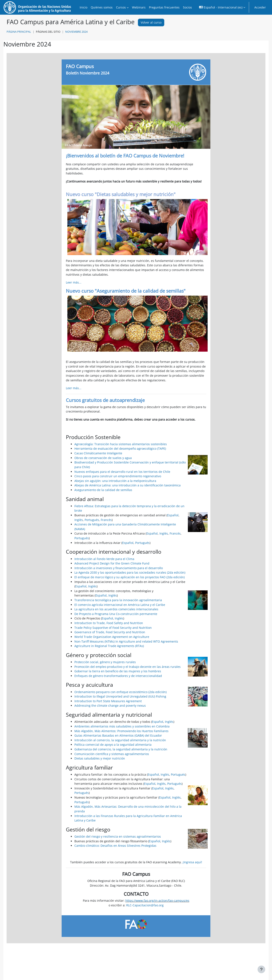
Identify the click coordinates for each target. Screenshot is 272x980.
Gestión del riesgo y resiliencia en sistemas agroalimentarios (118, 836)
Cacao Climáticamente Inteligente (98, 453)
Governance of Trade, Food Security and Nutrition (110, 632)
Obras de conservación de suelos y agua (103, 458)
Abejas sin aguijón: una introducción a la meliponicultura (115, 481)
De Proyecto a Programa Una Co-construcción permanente (116, 614)
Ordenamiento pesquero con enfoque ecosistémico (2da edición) (120, 692)
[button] (222, 7)
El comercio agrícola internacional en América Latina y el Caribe (120, 605)
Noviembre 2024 (76, 32)
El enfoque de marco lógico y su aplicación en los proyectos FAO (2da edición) (130, 577)
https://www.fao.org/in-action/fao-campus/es (157, 901)
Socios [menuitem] (187, 7)
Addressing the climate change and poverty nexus (110, 706)
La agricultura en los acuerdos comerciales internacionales (116, 609)
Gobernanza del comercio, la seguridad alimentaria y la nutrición (121, 749)
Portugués (92, 520)
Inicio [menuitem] (84, 7)
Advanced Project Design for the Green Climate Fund (112, 563)
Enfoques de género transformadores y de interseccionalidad (118, 676)
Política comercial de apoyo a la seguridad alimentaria (113, 745)
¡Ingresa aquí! (192, 862)
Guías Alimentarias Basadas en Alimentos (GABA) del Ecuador (118, 735)
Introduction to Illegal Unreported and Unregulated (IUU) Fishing (120, 696)
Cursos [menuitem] (121, 7)
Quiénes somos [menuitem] (102, 7)
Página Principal (19, 32)
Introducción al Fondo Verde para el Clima (104, 559)
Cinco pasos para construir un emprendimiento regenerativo (118, 476)
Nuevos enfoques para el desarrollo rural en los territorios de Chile (122, 472)
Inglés (79, 520)
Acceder (260, 7)
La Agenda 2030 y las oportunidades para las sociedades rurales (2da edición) (130, 572)
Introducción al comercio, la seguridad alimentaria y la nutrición (120, 740)
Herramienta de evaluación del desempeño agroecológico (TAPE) (120, 449)
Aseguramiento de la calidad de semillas (103, 490)
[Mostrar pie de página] (261, 969)
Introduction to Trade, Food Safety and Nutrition (109, 623)
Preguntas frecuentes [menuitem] (164, 7)
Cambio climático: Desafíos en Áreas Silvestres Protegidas (115, 846)
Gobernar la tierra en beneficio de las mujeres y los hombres (118, 671)
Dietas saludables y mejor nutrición (100, 758)
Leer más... (74, 282)
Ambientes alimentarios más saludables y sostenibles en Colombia (122, 726)
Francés (106, 520)
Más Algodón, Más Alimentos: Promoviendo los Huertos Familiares (121, 731)
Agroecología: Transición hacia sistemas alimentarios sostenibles (121, 444)
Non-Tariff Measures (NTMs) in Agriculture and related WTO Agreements (126, 641)
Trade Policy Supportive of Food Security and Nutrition (113, 628)
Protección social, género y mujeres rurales (105, 662)
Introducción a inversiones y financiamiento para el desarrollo (119, 568)
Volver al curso (151, 22)
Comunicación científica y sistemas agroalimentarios (112, 754)
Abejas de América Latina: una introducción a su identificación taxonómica (127, 485)
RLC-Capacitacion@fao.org (145, 905)
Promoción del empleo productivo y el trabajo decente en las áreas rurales (127, 667)
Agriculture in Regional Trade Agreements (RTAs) (109, 646)
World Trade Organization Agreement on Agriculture (112, 637)
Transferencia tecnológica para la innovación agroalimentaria (118, 600)
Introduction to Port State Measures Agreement (108, 701)
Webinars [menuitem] (139, 7)
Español (173, 515)
